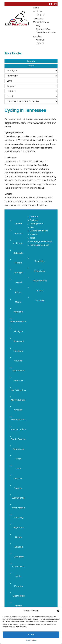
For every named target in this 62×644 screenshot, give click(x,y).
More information (41, 22)
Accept (31, 634)
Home (36, 8)
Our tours (38, 11)
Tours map (38, 19)
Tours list (40, 15)
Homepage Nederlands (41, 242)
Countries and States (46, 33)
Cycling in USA (43, 29)
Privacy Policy (31, 640)
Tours (32, 238)
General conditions (39, 231)
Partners (34, 220)
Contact (40, 43)
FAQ (38, 26)
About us (37, 36)
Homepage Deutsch (39, 245)
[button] (58, 611)
